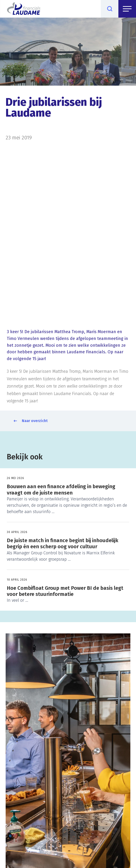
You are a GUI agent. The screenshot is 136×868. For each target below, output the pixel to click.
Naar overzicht (35, 421)
